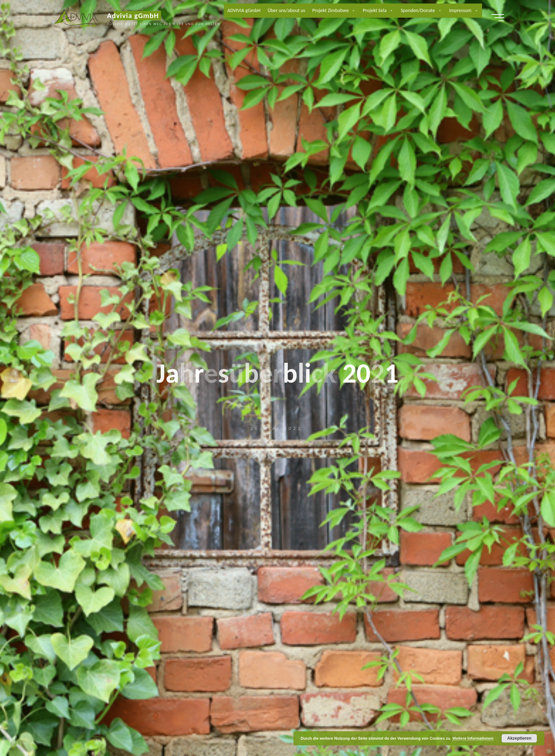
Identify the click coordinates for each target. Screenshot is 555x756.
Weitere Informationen (473, 738)
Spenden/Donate (422, 11)
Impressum (464, 11)
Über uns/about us (287, 10)
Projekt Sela (379, 11)
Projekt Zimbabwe (334, 11)
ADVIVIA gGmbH (244, 10)
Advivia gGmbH (135, 16)
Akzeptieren (519, 738)
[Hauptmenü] (496, 18)
